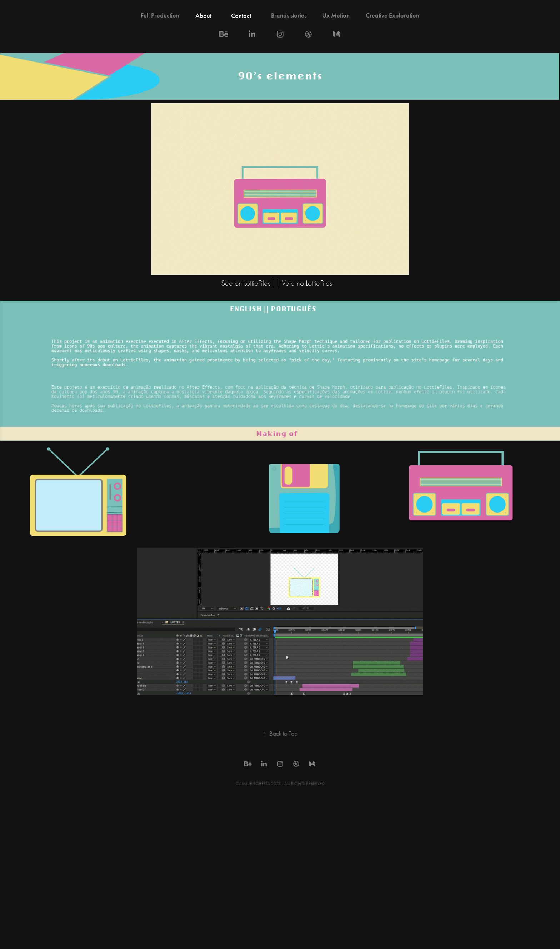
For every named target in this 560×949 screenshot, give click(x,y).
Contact (241, 16)
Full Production (160, 15)
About (203, 16)
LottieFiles (258, 283)
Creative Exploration (392, 15)
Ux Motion (336, 15)
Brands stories (289, 15)
